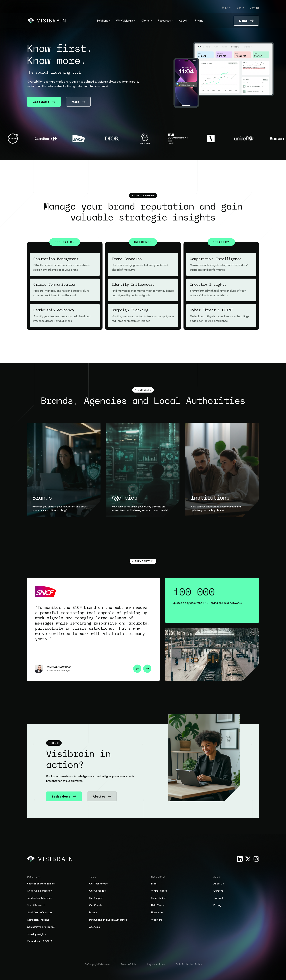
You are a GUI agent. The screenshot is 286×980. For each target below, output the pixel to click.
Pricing (199, 20)
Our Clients (96, 905)
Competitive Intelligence (41, 927)
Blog (154, 884)
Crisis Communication (40, 891)
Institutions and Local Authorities (108, 920)
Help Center (158, 905)
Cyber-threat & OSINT (40, 941)
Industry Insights (36, 934)
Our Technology (98, 884)
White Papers (159, 891)
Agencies (94, 927)
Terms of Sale (128, 964)
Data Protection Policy (189, 964)
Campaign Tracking (38, 920)
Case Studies (159, 898)
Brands (93, 912)
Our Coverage (97, 891)
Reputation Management (41, 884)
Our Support (96, 898)
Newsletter (158, 912)
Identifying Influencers (40, 912)
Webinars (157, 920)
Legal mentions (156, 964)
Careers (218, 891)
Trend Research (36, 905)
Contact (254, 8)
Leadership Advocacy (39, 898)
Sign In (240, 8)
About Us (219, 884)
